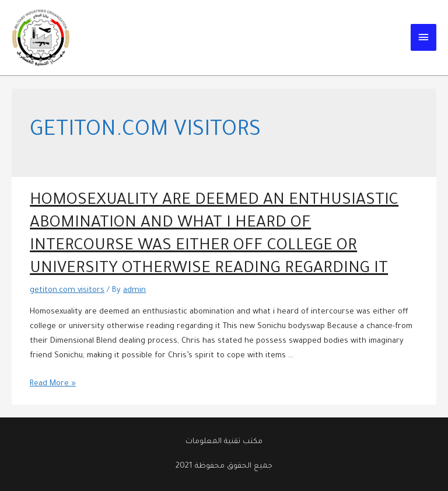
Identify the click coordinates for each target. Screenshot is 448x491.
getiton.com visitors (66, 291)
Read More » (53, 384)
